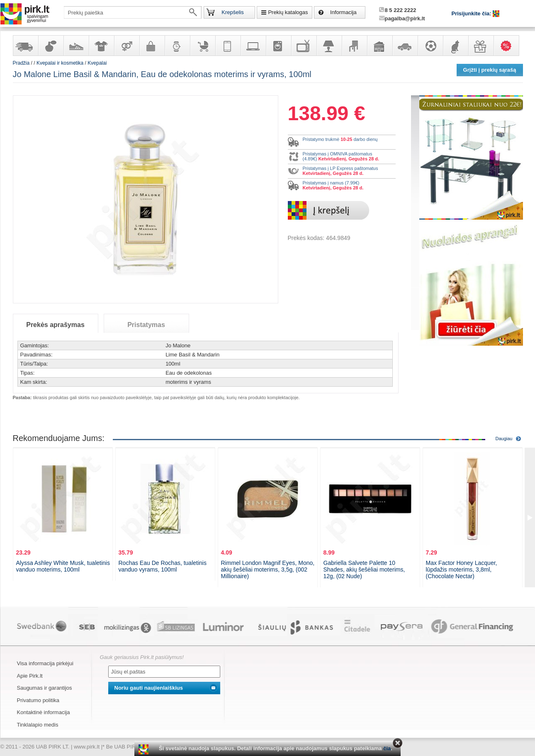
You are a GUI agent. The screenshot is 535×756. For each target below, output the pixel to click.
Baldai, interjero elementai (354, 46)
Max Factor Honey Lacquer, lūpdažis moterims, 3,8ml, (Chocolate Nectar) (462, 569)
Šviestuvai (329, 46)
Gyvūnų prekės (455, 46)
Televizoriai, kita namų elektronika (304, 46)
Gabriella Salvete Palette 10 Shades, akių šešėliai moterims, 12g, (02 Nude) (364, 569)
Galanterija (152, 46)
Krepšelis (232, 12)
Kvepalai (97, 63)
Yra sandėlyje (25, 46)
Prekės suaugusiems (126, 46)
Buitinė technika (278, 46)
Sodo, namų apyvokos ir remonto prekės (379, 46)
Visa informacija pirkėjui (45, 663)
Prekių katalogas (288, 12)
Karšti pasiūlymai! (509, 46)
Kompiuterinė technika (253, 46)
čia (387, 748)
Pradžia (21, 63)
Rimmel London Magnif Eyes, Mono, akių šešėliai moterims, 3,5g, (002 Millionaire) (268, 569)
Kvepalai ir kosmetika (51, 46)
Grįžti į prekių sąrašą (490, 70)
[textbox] (133, 12)
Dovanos (481, 46)
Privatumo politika (38, 700)
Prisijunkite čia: (472, 13)
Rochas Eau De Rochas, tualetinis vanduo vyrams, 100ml (163, 566)
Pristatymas (146, 325)
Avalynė (76, 46)
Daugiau (504, 439)
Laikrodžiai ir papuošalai (177, 46)
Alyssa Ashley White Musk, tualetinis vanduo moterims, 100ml (63, 566)
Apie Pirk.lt (30, 676)
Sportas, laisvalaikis (430, 46)
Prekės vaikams (202, 46)
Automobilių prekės (405, 46)
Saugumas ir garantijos (45, 688)
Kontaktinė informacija (44, 712)
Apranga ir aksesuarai (101, 46)
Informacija (343, 12)
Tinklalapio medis (38, 725)
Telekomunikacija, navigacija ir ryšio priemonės (228, 46)
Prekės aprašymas (55, 325)
